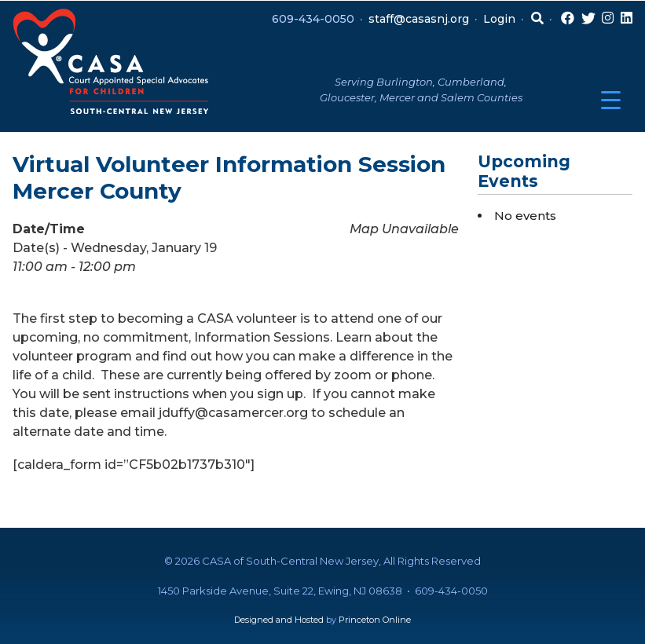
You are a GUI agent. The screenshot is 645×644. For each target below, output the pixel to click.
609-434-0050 (313, 19)
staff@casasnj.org (419, 19)
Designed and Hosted (279, 620)
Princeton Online (375, 620)
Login (499, 19)
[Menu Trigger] (611, 100)
